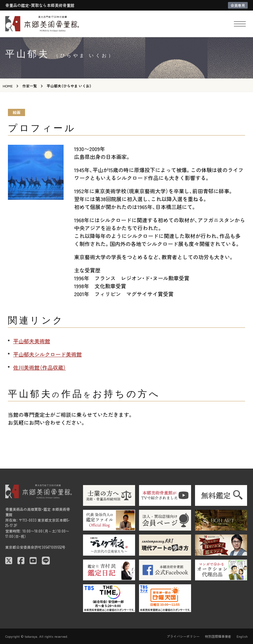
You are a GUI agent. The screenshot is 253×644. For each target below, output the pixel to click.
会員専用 (238, 5)
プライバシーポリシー (183, 636)
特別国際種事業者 (218, 636)
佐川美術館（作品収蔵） (40, 367)
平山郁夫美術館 (32, 341)
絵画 (16, 112)
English (242, 636)
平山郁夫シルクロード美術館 (47, 354)
